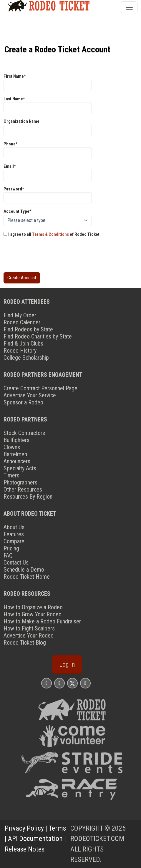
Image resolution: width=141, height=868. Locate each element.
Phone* (11, 144)
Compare (14, 541)
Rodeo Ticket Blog (25, 643)
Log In (67, 664)
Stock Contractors (24, 433)
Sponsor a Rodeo (23, 402)
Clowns (12, 447)
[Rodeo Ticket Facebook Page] (59, 683)
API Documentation (35, 839)
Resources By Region (28, 497)
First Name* (15, 76)
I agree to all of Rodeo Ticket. (52, 234)
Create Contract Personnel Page (40, 388)
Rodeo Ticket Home (27, 577)
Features (14, 534)
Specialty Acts (20, 468)
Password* (14, 189)
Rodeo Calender (22, 322)
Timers (11, 475)
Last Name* (14, 99)
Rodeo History (20, 351)
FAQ (8, 555)
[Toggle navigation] (129, 7)
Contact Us (16, 562)
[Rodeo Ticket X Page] (72, 683)
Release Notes (25, 849)
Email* (10, 166)
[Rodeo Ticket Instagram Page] (47, 683)
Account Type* (18, 211)
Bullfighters (16, 440)
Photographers (20, 482)
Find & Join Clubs (23, 343)
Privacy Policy (24, 828)
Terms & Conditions (50, 234)
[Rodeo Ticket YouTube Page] (85, 683)
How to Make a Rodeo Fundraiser (42, 621)
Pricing (11, 548)
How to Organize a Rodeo (33, 607)
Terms (57, 828)
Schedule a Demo (24, 570)
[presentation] (48, 256)
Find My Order (20, 315)
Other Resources (23, 489)
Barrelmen (15, 454)
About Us (14, 527)
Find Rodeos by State (28, 329)
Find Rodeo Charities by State (38, 336)
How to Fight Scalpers (29, 628)
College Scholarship (26, 358)
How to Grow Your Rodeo (33, 614)
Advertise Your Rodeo (29, 635)
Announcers (17, 461)
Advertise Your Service (30, 395)
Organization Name (21, 121)
